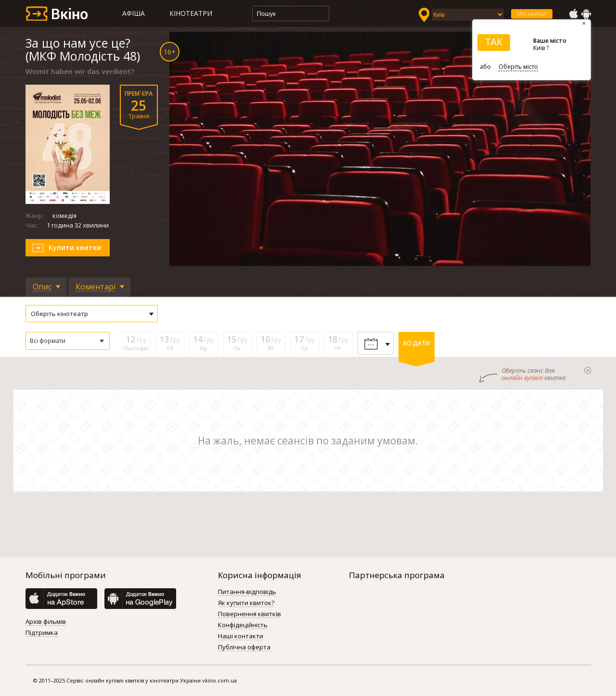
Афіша (134, 13)
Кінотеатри (191, 13)
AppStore (573, 14)
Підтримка (42, 633)
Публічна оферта (244, 647)
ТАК (494, 42)
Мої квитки (532, 14)
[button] (68, 341)
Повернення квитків (250, 614)
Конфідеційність (243, 625)
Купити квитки (75, 247)
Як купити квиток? (246, 603)
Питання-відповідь (247, 592)
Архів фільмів (46, 622)
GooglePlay (586, 14)
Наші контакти (241, 636)
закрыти (588, 370)
